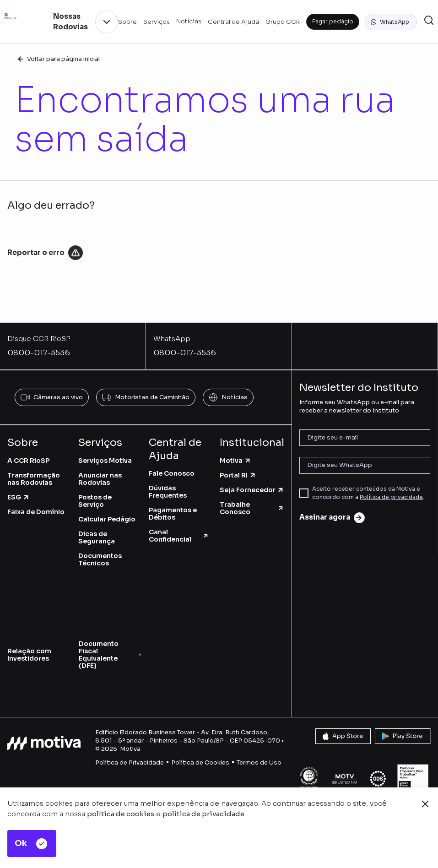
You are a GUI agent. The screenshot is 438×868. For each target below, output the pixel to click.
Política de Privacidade (130, 762)
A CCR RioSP (28, 461)
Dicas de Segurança (97, 537)
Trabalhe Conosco (252, 508)
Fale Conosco (172, 473)
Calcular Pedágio (107, 519)
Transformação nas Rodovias (34, 479)
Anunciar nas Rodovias (100, 479)
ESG (19, 497)
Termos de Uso (259, 762)
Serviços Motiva (105, 461)
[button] (391, 22)
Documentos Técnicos (100, 559)
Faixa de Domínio (36, 512)
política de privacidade (203, 814)
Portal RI (238, 475)
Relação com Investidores (29, 655)
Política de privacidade (391, 497)
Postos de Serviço (95, 501)
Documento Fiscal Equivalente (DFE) (110, 655)
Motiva (235, 461)
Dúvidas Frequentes (168, 492)
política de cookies (121, 814)
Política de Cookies (200, 762)
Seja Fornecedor (252, 490)
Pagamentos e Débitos (173, 514)
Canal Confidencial (179, 536)
